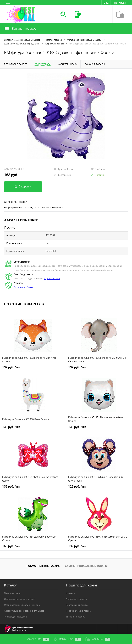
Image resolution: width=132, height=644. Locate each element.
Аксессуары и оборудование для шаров (24, 611)
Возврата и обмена (24, 287)
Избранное (67, 639)
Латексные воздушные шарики (20, 599)
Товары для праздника (16, 617)
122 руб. (77, 487)
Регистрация (119, 3)
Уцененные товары (76, 617)
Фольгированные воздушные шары (22, 605)
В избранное (99, 169)
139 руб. (11, 367)
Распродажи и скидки (77, 605)
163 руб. (11, 175)
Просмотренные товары (42, 566)
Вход (106, 3)
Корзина (98, 639)
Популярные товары (76, 599)
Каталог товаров (20, 29)
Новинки (70, 593)
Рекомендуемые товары (79, 611)
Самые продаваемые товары (86, 566)
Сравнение (35, 639)
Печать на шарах (13, 593)
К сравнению (62, 175)
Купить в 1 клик (64, 169)
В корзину (23, 186)
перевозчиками (52, 278)
